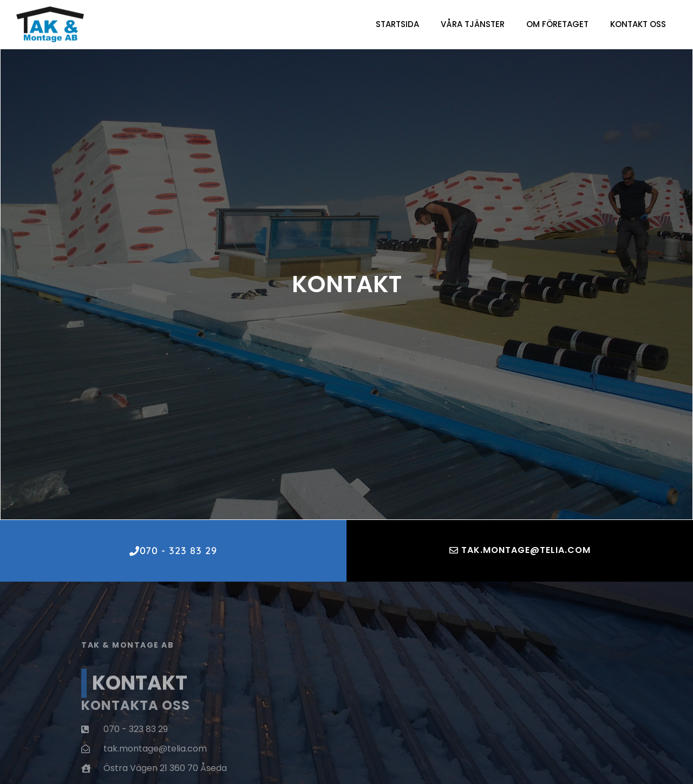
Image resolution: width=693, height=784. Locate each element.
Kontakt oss (638, 24)
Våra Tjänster (473, 24)
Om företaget (557, 24)
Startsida (397, 24)
